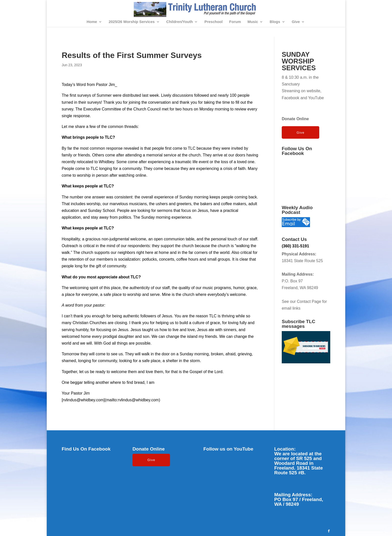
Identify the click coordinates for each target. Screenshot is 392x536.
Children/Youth (179, 22)
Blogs (275, 22)
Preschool (214, 22)
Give (296, 22)
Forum (235, 22)
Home (92, 22)
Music (253, 22)
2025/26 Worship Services (132, 22)
